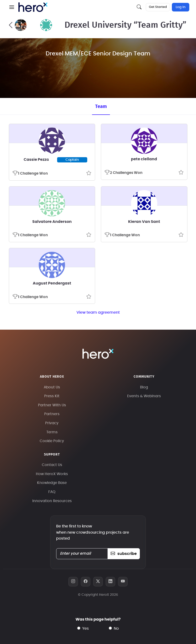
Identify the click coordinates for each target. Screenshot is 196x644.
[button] (12, 7)
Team (101, 107)
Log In (181, 7)
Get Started (158, 7)
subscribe (124, 554)
